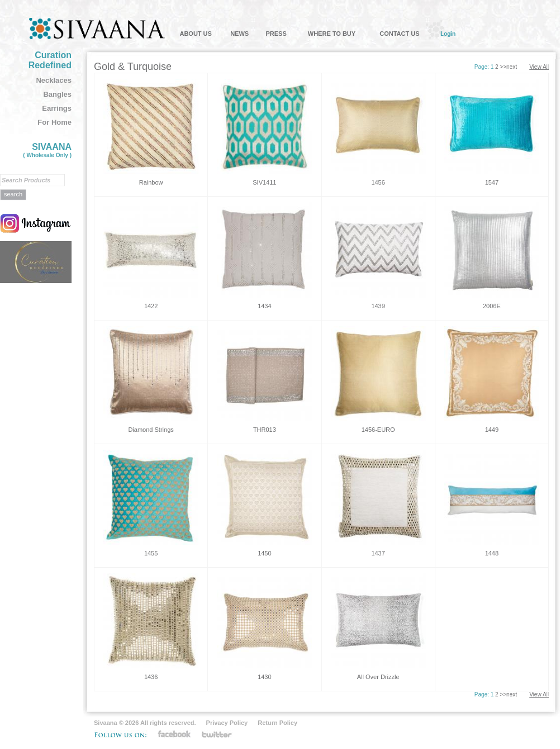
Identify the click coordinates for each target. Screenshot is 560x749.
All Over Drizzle (378, 677)
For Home (54, 122)
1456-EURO (378, 430)
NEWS (239, 34)
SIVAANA (47, 150)
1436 (151, 677)
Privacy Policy (227, 723)
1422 (151, 306)
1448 (492, 553)
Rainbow (151, 182)
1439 (378, 306)
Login (448, 34)
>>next (508, 67)
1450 (264, 553)
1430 (264, 677)
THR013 (265, 430)
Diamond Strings (151, 430)
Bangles (57, 94)
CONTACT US (399, 34)
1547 (492, 182)
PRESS (276, 34)
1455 (151, 553)
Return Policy (277, 723)
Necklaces (54, 80)
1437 (378, 553)
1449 (492, 430)
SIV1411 (264, 182)
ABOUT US (195, 34)
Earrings (57, 108)
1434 (264, 306)
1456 (378, 182)
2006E (492, 306)
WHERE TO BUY (332, 34)
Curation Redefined (50, 60)
